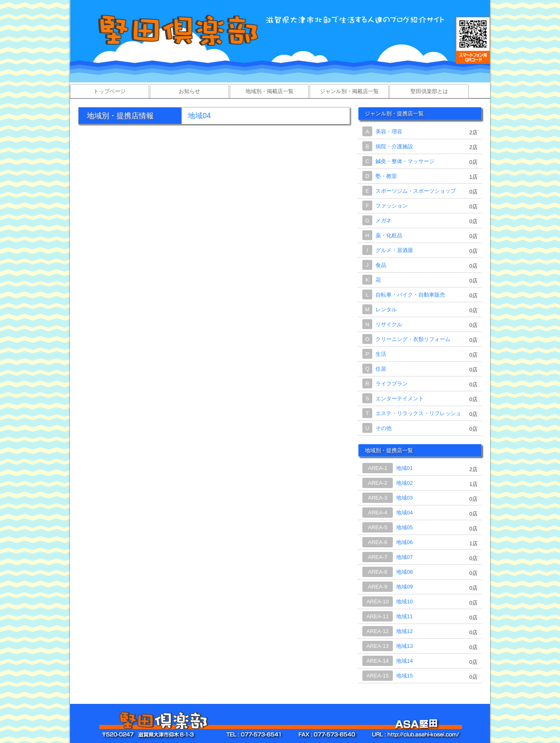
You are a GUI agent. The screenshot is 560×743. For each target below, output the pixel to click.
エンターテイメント (400, 398)
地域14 (404, 661)
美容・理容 (389, 132)
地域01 (404, 468)
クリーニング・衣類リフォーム (413, 339)
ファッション (392, 206)
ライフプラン (392, 384)
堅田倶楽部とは (429, 91)
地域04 (404, 513)
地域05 (404, 527)
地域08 (404, 572)
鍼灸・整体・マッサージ (405, 161)
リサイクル (389, 324)
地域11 (404, 616)
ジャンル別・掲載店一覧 (349, 91)
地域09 (404, 587)
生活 (381, 354)
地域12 (404, 631)
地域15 (404, 676)
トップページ (110, 91)
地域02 (404, 483)
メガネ (384, 221)
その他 (384, 428)
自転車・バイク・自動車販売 (410, 295)
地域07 (404, 557)
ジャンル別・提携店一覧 (394, 113)
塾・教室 (386, 176)
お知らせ (189, 91)
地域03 (404, 498)
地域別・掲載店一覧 (269, 91)
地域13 (404, 646)
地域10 (404, 602)
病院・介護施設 (394, 146)
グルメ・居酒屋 (394, 250)
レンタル (386, 310)
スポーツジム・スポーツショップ (416, 191)
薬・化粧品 (389, 235)
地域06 (404, 542)
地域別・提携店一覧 (389, 450)
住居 (381, 369)
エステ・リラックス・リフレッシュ (418, 413)
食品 (381, 265)
